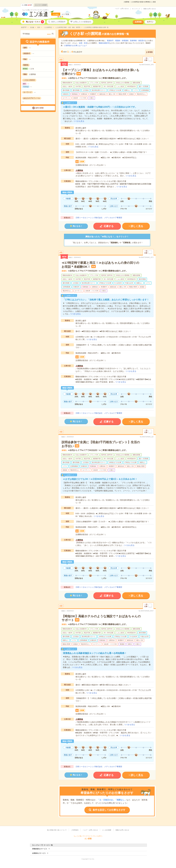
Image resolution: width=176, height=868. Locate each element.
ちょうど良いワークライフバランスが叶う (35, 10)
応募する (109, 226)
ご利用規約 (75, 830)
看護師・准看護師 (122, 41)
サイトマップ (136, 9)
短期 (81, 43)
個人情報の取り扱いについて (57, 830)
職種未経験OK (104, 43)
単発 (86, 43)
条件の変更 (39, 108)
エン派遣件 (27, 5)
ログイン (150, 22)
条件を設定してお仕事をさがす (109, 810)
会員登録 (138, 22)
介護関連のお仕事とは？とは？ (76, 46)
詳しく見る (137, 226)
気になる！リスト (35, 22)
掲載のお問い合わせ (150, 9)
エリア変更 (65, 14)
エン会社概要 (107, 830)
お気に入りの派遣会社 (82, 22)
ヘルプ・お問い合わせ (122, 9)
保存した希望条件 (58, 22)
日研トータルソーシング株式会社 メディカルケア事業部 (99, 218)
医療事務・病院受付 (137, 41)
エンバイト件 (41, 5)
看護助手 (110, 41)
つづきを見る (79, 121)
